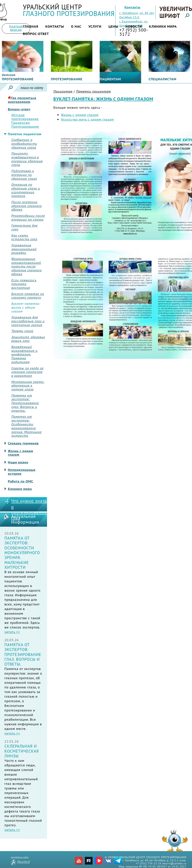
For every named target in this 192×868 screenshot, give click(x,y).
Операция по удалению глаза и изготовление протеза (26, 190)
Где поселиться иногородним (22, 100)
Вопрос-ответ (36, 34)
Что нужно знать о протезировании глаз (29, 509)
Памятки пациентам (25, 134)
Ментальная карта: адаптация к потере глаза (28, 386)
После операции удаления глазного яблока (26, 206)
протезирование (18, 77)
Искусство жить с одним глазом (87, 119)
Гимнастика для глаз (24, 227)
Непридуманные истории (22, 472)
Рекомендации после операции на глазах (28, 218)
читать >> (12, 632)
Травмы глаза (22, 331)
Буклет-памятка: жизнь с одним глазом (26, 307)
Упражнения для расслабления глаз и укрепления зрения (28, 321)
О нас (76, 26)
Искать (11, 88)
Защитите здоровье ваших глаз (28, 339)
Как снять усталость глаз (24, 237)
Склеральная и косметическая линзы (22, 751)
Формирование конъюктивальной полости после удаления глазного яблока (26, 267)
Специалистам (163, 79)
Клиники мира (163, 26)
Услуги (95, 26)
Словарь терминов (23, 443)
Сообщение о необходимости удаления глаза (24, 144)
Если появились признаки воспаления (24, 284)
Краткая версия (16, 28)
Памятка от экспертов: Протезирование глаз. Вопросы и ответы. (25, 403)
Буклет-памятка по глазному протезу (28, 296)
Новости (134, 26)
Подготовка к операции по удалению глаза (24, 175)
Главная (31, 26)
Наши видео (18, 462)
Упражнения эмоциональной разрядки (24, 249)
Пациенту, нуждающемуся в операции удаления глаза (27, 159)
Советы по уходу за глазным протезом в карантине (27, 372)
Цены (113, 26)
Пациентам (110, 79)
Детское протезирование (25, 117)
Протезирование (67, 79)
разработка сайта (21, 861)
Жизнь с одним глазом (21, 453)
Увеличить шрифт (176, 12)
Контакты (132, 7)
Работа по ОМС (21, 481)
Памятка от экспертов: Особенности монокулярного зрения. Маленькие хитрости (27, 426)
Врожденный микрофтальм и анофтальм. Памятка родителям (24, 354)
